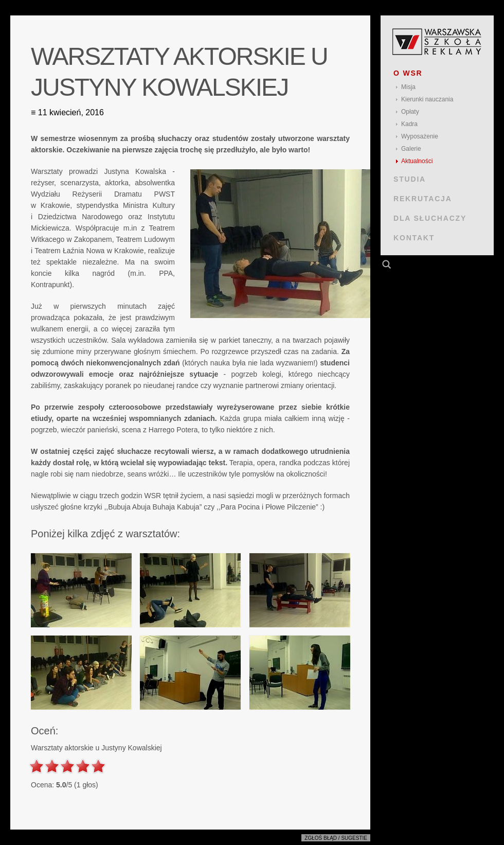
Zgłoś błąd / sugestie (336, 838)
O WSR (408, 73)
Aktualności (417, 161)
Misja (408, 87)
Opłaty (410, 112)
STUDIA (410, 179)
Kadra (409, 124)
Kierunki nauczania (427, 99)
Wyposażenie (420, 136)
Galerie (411, 149)
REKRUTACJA (423, 199)
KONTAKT (414, 238)
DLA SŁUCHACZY (430, 218)
